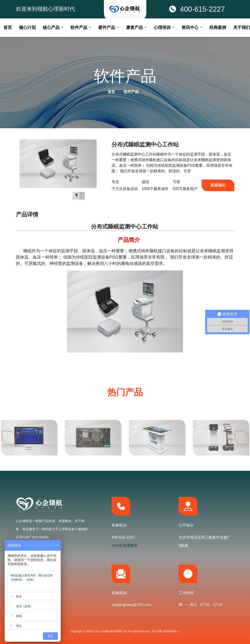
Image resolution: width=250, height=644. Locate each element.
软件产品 (131, 92)
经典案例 (218, 28)
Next (242, 458)
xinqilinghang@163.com (132, 605)
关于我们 (242, 28)
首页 (111, 92)
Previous (8, 458)
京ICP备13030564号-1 (165, 631)
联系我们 (218, 185)
